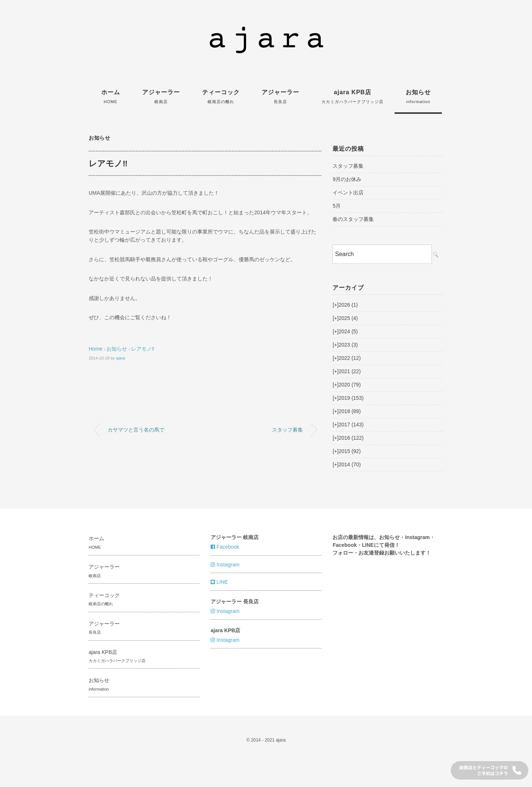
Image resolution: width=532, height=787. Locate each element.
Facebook (225, 547)
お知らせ (418, 96)
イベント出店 (348, 193)
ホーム (111, 96)
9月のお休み (347, 179)
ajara (120, 358)
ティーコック (221, 96)
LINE (219, 582)
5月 (337, 206)
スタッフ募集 (287, 430)
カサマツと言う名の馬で (136, 430)
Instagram (225, 565)
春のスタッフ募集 (353, 219)
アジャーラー (161, 96)
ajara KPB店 (352, 96)
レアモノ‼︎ (143, 349)
